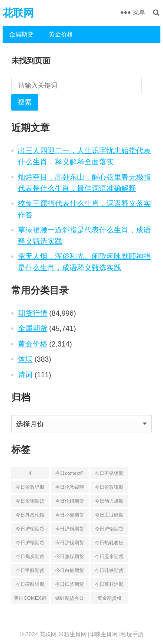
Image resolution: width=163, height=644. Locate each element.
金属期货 (21, 34)
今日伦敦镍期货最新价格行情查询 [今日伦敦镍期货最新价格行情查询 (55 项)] (109, 489)
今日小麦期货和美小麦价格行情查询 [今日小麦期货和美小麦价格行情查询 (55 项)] (70, 517)
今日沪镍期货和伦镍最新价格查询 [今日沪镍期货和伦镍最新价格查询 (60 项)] (70, 544)
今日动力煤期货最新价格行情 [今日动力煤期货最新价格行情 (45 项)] (109, 503)
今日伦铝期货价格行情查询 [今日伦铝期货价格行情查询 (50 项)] (70, 503)
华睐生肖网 (104, 634)
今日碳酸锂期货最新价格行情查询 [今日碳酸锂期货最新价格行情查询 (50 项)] (30, 586)
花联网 (18, 13)
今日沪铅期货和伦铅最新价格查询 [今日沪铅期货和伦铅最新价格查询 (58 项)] (30, 530)
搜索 (25, 102)
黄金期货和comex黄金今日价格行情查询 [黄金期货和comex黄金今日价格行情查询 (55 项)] (109, 600)
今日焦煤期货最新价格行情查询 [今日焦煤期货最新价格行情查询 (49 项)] (70, 558)
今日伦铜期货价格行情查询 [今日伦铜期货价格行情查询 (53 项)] (30, 503)
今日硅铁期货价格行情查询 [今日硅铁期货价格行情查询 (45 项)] (109, 572)
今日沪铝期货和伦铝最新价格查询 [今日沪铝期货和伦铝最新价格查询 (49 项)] (109, 530)
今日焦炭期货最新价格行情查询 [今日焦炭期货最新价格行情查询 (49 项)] (30, 558)
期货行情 (33, 313)
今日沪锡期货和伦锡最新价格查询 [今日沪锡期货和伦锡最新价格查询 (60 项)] (30, 544)
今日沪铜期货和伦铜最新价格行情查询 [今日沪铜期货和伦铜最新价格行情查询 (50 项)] (70, 530)
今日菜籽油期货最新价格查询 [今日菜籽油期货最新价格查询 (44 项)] (109, 586)
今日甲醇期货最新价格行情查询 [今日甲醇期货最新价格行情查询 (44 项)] (30, 572)
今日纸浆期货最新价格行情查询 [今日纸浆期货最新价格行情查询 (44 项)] (70, 586)
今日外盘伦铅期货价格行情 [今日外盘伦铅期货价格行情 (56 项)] (30, 517)
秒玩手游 (132, 634)
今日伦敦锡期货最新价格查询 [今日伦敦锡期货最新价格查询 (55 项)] (70, 489)
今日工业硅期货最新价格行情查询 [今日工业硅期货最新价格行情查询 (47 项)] (109, 517)
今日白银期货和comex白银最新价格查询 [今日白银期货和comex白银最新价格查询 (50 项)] (70, 572)
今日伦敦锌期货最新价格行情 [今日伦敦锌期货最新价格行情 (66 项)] (30, 489)
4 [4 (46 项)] (30, 473)
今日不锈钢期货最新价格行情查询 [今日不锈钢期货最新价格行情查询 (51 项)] (109, 475)
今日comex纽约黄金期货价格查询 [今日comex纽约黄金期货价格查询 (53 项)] (70, 475)
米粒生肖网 (72, 634)
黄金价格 (61, 34)
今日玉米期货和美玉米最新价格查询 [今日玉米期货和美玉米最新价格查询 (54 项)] (109, 558)
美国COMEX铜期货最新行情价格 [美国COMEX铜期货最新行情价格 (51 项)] (30, 600)
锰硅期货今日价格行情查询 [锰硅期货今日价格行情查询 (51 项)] (70, 600)
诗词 (25, 375)
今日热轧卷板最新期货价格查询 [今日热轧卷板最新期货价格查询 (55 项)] (109, 544)
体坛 (25, 359)
